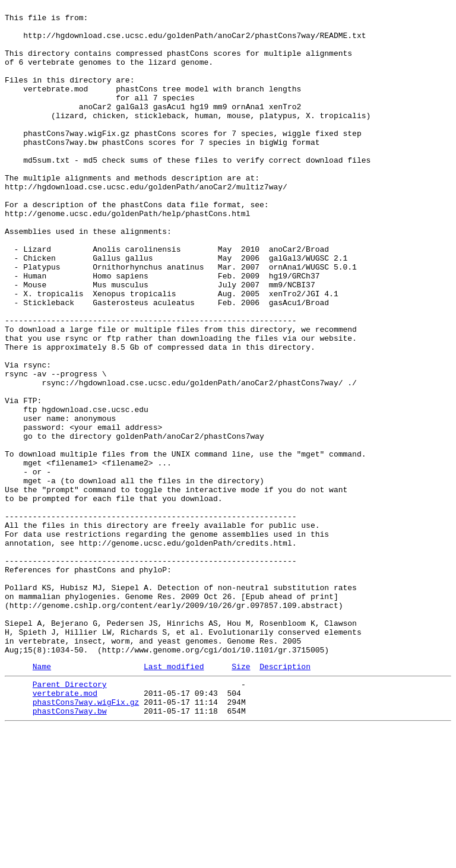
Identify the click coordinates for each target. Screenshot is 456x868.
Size (241, 798)
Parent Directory (70, 818)
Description (285, 798)
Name (42, 798)
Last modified (174, 798)
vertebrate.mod (65, 828)
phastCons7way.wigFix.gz (86, 839)
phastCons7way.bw (70, 850)
